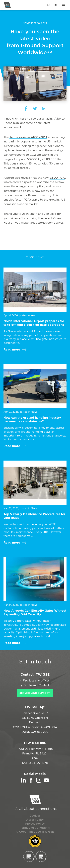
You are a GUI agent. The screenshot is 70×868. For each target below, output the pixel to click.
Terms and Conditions (35, 828)
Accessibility (35, 820)
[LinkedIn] (23, 782)
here (23, 119)
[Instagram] (39, 782)
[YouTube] (46, 782)
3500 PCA (57, 178)
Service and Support (35, 693)
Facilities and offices (36, 681)
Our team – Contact (36, 685)
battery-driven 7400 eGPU (28, 137)
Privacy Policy (35, 824)
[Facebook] (31, 782)
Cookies (35, 816)
